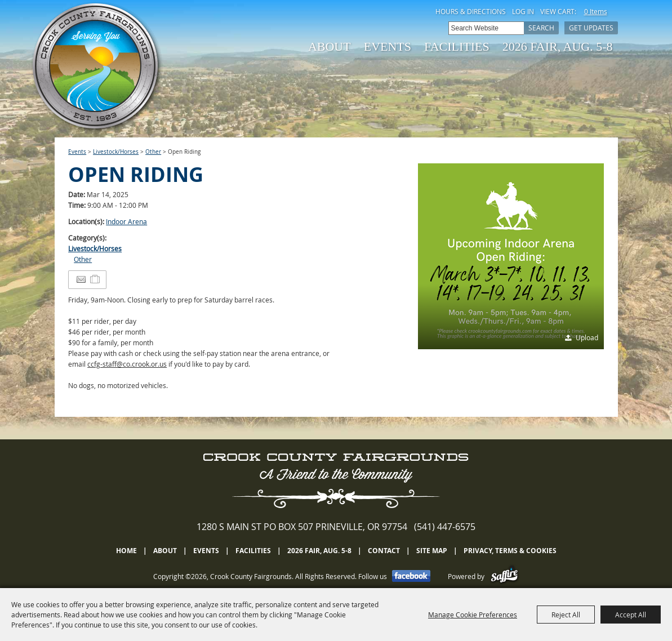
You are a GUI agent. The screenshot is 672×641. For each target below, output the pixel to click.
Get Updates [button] (591, 28)
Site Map (432, 551)
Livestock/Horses (116, 152)
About (330, 46)
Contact (384, 551)
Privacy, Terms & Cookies (510, 551)
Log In (523, 11)
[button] (511, 256)
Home (126, 551)
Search (541, 28)
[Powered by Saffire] (504, 576)
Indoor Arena (126, 221)
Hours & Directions (471, 11)
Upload (587, 337)
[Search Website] (486, 28)
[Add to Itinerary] (95, 279)
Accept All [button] (631, 615)
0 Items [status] (596, 11)
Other (153, 152)
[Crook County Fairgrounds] (97, 68)
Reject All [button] (566, 615)
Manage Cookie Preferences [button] (473, 615)
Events (388, 46)
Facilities (457, 46)
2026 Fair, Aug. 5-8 (558, 46)
